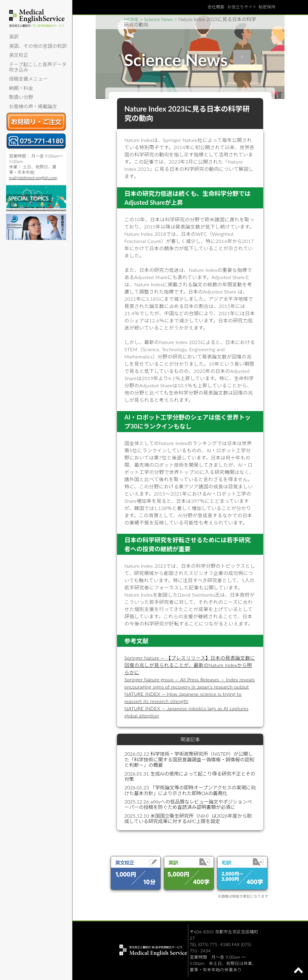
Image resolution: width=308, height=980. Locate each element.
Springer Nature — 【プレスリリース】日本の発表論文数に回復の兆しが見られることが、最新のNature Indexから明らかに (190, 665)
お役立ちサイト (242, 7)
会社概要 (216, 7)
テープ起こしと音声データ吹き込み (38, 67)
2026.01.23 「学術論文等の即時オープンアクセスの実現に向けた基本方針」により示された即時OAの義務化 (190, 790)
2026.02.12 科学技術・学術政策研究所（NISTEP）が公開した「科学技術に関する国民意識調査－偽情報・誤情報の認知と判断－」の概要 (189, 759)
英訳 (14, 37)
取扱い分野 (21, 97)
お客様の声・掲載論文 (33, 106)
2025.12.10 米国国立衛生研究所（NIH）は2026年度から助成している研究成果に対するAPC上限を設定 (188, 818)
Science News (159, 19)
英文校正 (19, 55)
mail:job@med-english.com (33, 178)
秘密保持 (267, 7)
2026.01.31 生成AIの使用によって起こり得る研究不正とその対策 (190, 776)
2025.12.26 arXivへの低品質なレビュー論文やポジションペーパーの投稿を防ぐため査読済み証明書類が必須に (188, 804)
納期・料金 (21, 88)
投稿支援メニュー (28, 79)
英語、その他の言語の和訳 (38, 46)
